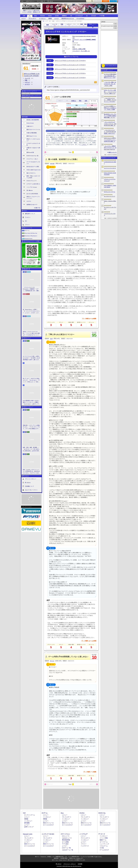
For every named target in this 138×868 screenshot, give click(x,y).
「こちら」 (84, 145)
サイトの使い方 (41, 1)
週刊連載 (27, 823)
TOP (24, 16)
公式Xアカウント (30, 1)
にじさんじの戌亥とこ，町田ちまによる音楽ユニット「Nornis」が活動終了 (110, 108)
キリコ (52, 661)
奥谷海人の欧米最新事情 (33, 120)
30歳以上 (74, 101)
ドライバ (27, 225)
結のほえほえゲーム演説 (33, 167)
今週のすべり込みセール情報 (33, 149)
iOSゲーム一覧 (66, 848)
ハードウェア (79, 16)
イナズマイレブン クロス (110, 214)
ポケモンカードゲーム (110, 192)
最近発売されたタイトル (68, 18)
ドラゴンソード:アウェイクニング (110, 180)
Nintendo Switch (29, 239)
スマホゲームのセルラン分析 (33, 144)
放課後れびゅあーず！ (32, 205)
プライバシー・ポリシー (70, 864)
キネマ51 (29, 201)
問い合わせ (50, 1)
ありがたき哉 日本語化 (32, 194)
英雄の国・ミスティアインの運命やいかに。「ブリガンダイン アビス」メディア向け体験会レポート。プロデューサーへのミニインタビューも (31, 427)
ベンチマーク (85, 846)
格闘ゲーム (103, 840)
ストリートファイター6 (110, 168)
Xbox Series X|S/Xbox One (31, 233)
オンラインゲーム (30, 815)
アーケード (102, 834)
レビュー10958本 (27, 12)
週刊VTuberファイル (32, 136)
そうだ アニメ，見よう (32, 159)
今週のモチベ (30, 126)
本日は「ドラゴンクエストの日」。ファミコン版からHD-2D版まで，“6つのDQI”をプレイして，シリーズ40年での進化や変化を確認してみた (31, 333)
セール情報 (65, 842)
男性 (80, 101)
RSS (22, 1)
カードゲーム (104, 842)
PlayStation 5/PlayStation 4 (31, 236)
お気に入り (98, 1)
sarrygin (52, 164)
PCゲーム (27, 230)
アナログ (94, 16)
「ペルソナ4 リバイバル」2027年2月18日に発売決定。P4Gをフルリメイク (110, 132)
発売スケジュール (48, 823)
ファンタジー (76, 51)
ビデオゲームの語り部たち (33, 184)
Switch (50, 16)
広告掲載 (80, 864)
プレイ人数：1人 (85, 51)
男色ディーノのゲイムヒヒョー (33, 140)
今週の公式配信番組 (32, 133)
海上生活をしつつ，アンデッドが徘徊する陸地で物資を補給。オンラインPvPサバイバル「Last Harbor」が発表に (110, 116)
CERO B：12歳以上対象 (79, 49)
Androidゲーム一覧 (68, 850)
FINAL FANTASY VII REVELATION (110, 174)
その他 (102, 848)
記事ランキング (29, 827)
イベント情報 (104, 838)
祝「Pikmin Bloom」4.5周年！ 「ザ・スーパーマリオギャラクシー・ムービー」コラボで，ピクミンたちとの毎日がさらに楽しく (31, 311)
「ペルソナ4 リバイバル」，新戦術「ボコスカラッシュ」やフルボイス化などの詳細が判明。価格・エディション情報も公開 (110, 100)
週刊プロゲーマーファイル (33, 130)
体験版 (50, 18)
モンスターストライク (110, 196)
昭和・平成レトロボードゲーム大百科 (33, 177)
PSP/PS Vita (102, 813)
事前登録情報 (66, 840)
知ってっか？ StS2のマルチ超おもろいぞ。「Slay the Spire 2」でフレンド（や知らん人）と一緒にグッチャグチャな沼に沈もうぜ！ (32, 380)
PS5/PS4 (42, 16)
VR (71, 16)
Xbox (35, 16)
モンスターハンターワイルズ (110, 208)
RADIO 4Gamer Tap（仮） (33, 156)
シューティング (104, 844)
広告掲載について (29, 486)
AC (87, 16)
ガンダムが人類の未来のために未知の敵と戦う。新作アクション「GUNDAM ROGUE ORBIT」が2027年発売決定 (110, 76)
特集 (26, 80)
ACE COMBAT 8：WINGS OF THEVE (110, 186)
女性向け (64, 16)
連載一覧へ (38, 208)
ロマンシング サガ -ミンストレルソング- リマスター (70, 60)
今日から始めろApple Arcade (34, 170)
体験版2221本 (36, 12)
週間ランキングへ (113, 152)
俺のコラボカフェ (31, 173)
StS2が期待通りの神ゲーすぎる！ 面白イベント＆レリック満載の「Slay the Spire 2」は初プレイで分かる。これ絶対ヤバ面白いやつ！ (32, 402)
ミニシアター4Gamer (32, 187)
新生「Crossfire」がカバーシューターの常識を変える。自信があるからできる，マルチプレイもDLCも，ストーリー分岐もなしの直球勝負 (31, 471)
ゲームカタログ (80, 18)
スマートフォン (65, 834)
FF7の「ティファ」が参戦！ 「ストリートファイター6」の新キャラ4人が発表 (110, 92)
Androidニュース (67, 838)
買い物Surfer (30, 190)
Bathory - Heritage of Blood (110, 202)
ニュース (27, 78)
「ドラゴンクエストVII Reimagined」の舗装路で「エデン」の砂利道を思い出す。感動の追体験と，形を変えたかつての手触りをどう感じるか (31, 289)
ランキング (113, 1)
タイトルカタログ (48, 825)
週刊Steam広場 (30, 152)
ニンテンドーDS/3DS (48, 834)
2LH (51, 339)
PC (30, 16)
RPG (74, 47)
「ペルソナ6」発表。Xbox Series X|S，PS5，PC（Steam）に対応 (110, 84)
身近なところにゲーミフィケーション (33, 197)
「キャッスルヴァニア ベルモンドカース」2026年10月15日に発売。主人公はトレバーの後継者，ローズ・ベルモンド (110, 124)
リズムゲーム (104, 846)
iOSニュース (66, 836)
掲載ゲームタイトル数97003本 (31, 11)
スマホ (57, 16)
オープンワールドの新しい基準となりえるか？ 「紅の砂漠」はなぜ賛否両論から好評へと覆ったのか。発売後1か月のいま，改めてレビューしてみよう (31, 358)
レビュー (24, 18)
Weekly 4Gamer (30, 123)
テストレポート (85, 838)
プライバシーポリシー (31, 479)
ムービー (57, 18)
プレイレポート (32, 18)
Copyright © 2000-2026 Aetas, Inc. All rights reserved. (69, 866)
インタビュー (42, 18)
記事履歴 (105, 1)
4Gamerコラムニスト (32, 181)
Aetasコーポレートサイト (31, 490)
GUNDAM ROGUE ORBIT (110, 163)
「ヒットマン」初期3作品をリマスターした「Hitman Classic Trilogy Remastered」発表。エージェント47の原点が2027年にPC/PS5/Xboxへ (110, 148)
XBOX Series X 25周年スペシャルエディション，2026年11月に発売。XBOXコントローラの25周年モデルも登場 (110, 140)
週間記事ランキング (30, 214)
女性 (86, 101)
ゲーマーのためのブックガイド (33, 163)
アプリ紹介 (65, 844)
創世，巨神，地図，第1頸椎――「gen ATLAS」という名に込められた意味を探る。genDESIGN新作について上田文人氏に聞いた (31, 449)
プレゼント (28, 217)
